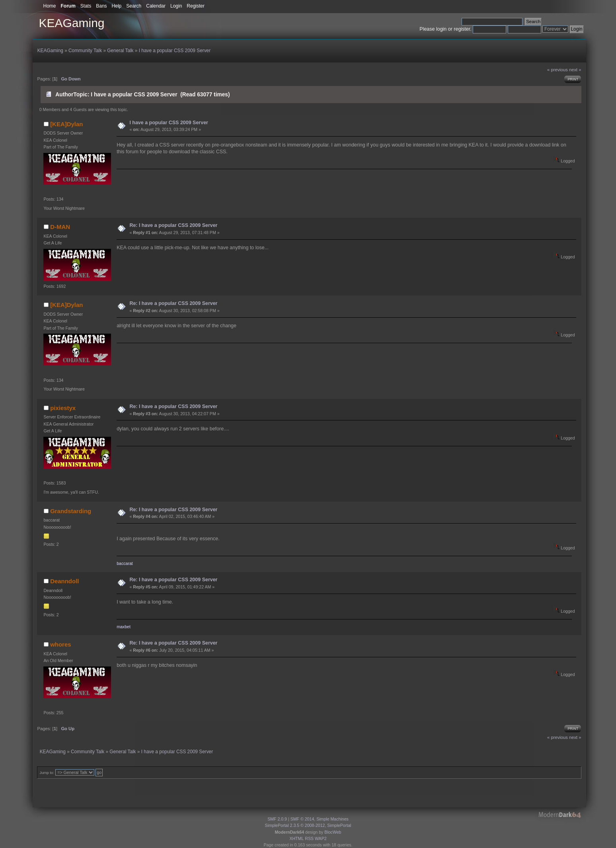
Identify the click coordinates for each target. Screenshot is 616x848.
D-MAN (60, 227)
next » (575, 70)
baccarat (125, 563)
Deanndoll (64, 581)
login (441, 29)
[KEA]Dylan (66, 124)
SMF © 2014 (302, 819)
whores (60, 644)
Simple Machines (332, 819)
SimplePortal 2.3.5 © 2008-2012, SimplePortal (308, 825)
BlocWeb (333, 832)
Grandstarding (71, 511)
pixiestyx (63, 408)
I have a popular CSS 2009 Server (169, 123)
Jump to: (47, 773)
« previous (558, 70)
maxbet (124, 627)
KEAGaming (71, 23)
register (462, 29)
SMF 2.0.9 (277, 819)
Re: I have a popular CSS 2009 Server (173, 225)
